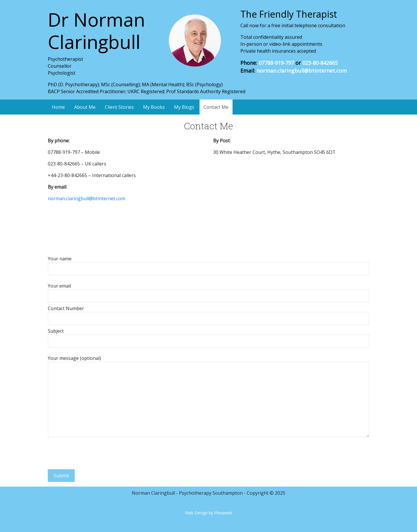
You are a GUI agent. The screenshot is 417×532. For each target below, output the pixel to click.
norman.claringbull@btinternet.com (302, 71)
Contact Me (216, 107)
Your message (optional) (209, 396)
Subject (209, 336)
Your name (209, 264)
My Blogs (184, 107)
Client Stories (119, 107)
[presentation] (92, 451)
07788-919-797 (276, 63)
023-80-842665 (320, 63)
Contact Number (209, 313)
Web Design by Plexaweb (209, 513)
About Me (85, 107)
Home (58, 107)
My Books (154, 107)
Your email (209, 291)
